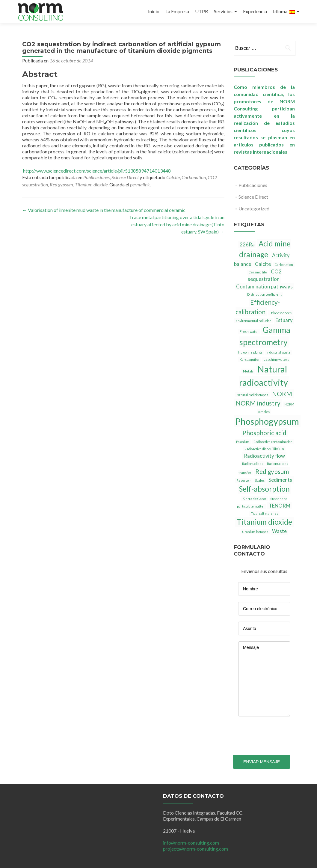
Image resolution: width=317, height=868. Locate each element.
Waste (279, 531)
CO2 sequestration (265, 275)
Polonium (243, 442)
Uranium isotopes (255, 532)
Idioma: (284, 11)
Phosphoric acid (264, 433)
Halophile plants (250, 352)
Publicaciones (96, 177)
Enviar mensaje (262, 762)
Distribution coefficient (264, 294)
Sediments (280, 480)
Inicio (154, 11)
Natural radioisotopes (252, 395)
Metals (248, 371)
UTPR (201, 11)
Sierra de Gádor (255, 499)
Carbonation (194, 177)
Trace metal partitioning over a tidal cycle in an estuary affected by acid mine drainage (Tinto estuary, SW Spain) (177, 224)
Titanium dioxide (91, 184)
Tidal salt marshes (264, 513)
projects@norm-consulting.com (196, 849)
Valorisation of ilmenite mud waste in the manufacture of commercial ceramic (104, 210)
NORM (282, 394)
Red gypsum (61, 184)
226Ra (247, 244)
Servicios (223, 11)
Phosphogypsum (267, 421)
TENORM (280, 506)
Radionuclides (253, 464)
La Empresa (177, 11)
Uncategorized (254, 208)
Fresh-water (249, 332)
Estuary (284, 320)
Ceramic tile (258, 272)
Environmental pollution (254, 321)
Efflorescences (280, 313)
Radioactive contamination (273, 442)
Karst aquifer (250, 359)
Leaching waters (276, 359)
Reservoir (244, 480)
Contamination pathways (264, 286)
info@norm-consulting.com (191, 843)
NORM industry (258, 403)
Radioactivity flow (264, 456)
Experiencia (255, 11)
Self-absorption (264, 489)
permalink (140, 184)
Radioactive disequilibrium (264, 449)
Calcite (173, 177)
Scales (260, 480)
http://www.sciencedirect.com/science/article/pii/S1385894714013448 (96, 171)
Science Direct (125, 177)
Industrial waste (278, 352)
